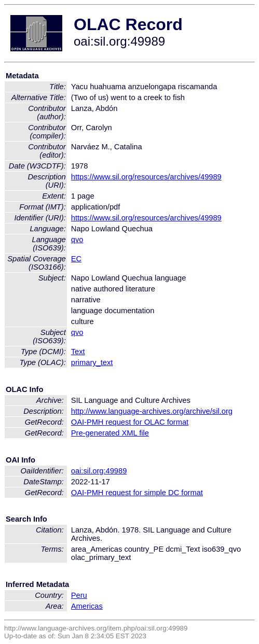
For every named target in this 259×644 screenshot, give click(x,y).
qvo (77, 240)
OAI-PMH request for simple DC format (137, 493)
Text (78, 352)
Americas (87, 606)
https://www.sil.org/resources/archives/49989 (146, 177)
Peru (79, 595)
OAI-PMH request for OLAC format (130, 422)
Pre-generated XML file (110, 433)
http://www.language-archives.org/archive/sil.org (152, 411)
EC (76, 259)
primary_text (92, 362)
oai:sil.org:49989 (99, 471)
